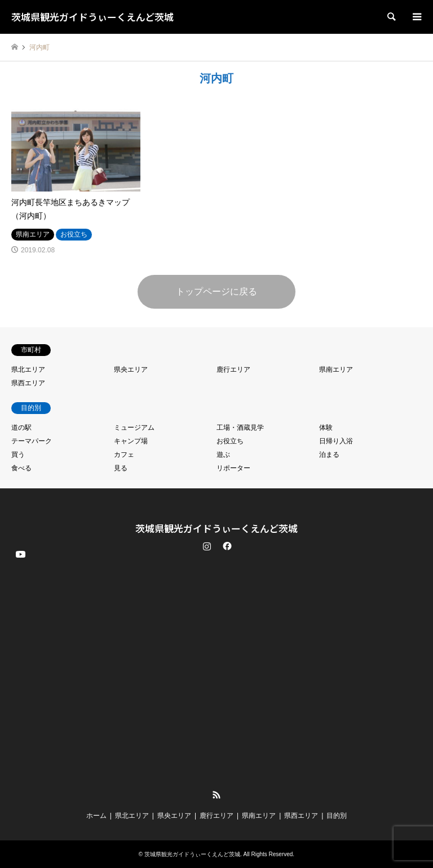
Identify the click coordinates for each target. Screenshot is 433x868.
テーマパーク (32, 441)
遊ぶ (223, 455)
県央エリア (131, 370)
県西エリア (28, 383)
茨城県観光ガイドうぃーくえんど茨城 (216, 528)
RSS (216, 795)
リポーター (233, 468)
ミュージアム (134, 428)
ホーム (96, 816)
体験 (326, 428)
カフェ (124, 455)
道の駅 (21, 428)
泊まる (329, 455)
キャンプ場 (131, 441)
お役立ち (230, 441)
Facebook (226, 546)
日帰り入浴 (336, 441)
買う (18, 455)
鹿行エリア (233, 370)
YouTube (20, 786)
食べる (21, 468)
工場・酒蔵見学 (240, 428)
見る (121, 468)
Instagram (207, 546)
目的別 (337, 816)
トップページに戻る (216, 291)
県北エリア (28, 370)
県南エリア (336, 370)
